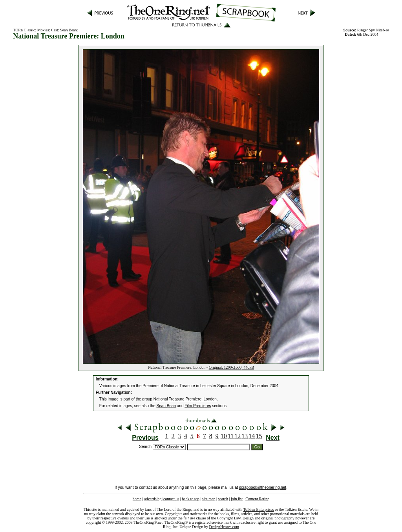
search (223, 499)
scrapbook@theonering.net (263, 487)
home (137, 499)
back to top (190, 499)
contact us (171, 499)
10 (224, 436)
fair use (189, 518)
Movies (43, 30)
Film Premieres (198, 406)
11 (231, 436)
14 (252, 436)
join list (237, 499)
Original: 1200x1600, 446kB (231, 367)
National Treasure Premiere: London (185, 399)
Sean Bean (69, 30)
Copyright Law (229, 518)
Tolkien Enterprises (259, 509)
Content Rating (257, 499)
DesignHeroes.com (224, 527)
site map (209, 499)
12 (238, 436)
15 (259, 436)
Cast (55, 30)
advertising (153, 499)
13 (245, 436)
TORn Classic (24, 30)
